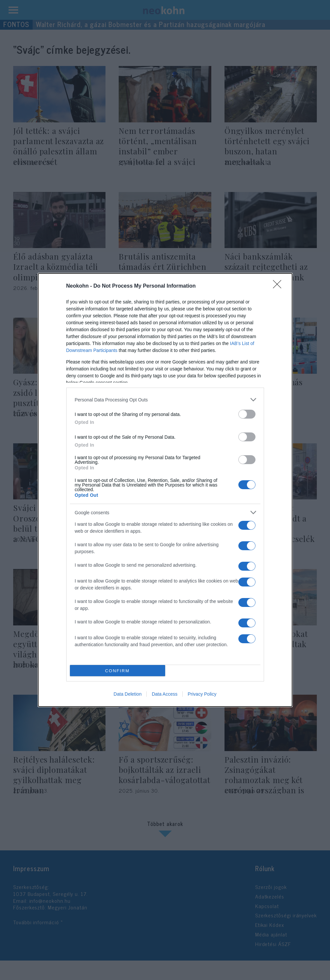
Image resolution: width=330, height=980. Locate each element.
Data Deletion (128, 694)
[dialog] (165, 490)
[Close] (279, 286)
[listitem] (165, 400)
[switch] (247, 414)
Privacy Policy (202, 694)
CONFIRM (118, 671)
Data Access (165, 694)
